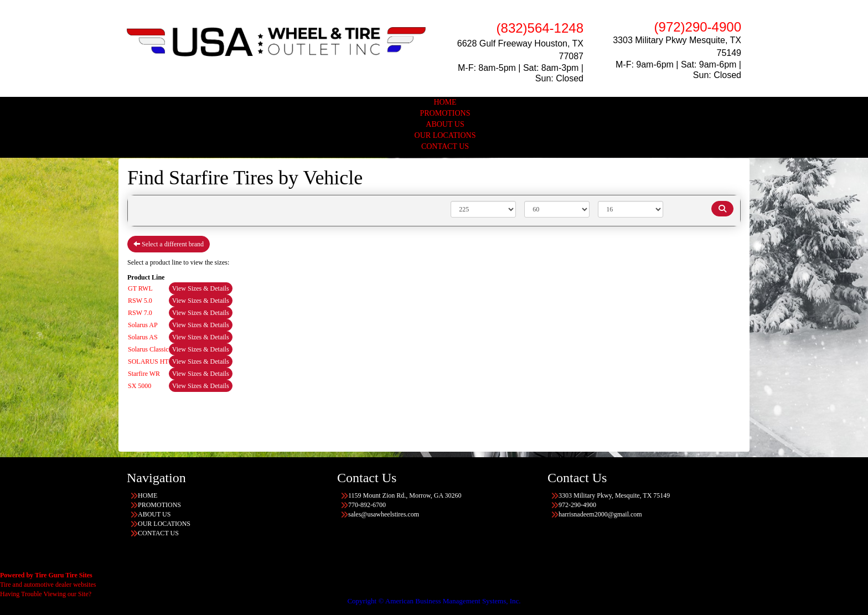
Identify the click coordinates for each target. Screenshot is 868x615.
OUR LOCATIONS (445, 135)
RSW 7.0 (140, 313)
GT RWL (140, 288)
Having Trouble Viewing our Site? (46, 594)
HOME (445, 102)
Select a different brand (169, 244)
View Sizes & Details (201, 288)
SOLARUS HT (148, 361)
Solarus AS (143, 337)
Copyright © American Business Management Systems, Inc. (434, 601)
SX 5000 (139, 386)
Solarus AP (143, 325)
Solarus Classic (148, 349)
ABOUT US (445, 124)
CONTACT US (445, 146)
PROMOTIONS (445, 113)
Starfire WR (144, 374)
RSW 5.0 (140, 301)
